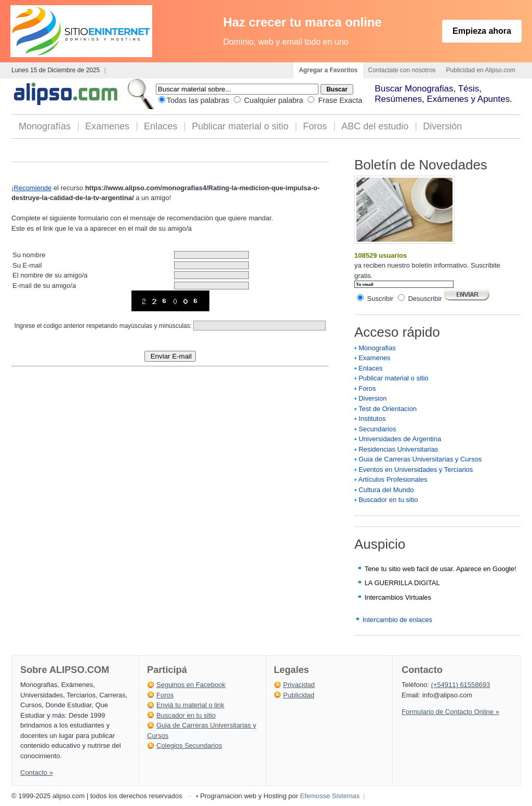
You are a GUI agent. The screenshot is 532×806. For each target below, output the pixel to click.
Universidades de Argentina (400, 439)
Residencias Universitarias (398, 449)
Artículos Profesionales (393, 479)
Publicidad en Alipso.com (481, 70)
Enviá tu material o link (190, 705)
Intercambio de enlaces (397, 620)
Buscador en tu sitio (388, 500)
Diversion (373, 398)
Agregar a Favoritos (328, 70)
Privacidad (299, 685)
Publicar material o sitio (240, 126)
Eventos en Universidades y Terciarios (416, 470)
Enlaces (161, 126)
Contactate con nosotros (402, 70)
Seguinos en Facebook (191, 685)
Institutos (372, 419)
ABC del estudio (375, 126)
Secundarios (377, 429)
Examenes (107, 126)
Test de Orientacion (388, 409)
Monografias (377, 348)
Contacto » (37, 772)
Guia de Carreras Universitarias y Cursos (420, 459)
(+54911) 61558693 (460, 685)
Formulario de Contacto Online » (450, 712)
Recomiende (32, 188)
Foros (315, 126)
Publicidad (299, 695)
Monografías (45, 126)
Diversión (442, 126)
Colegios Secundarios (189, 745)
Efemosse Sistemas (330, 796)
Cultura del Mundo (386, 490)
